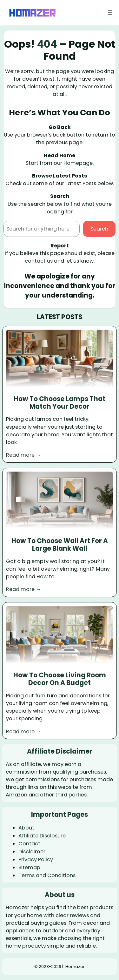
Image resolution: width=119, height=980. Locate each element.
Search (99, 229)
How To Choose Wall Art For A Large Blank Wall (60, 545)
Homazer (75, 967)
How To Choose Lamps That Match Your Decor (60, 403)
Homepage (78, 163)
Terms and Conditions (47, 875)
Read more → (23, 455)
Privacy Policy (36, 859)
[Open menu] (110, 13)
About (26, 828)
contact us (39, 261)
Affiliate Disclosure (42, 836)
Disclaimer (32, 852)
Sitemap (29, 867)
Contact (29, 844)
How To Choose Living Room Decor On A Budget (60, 679)
